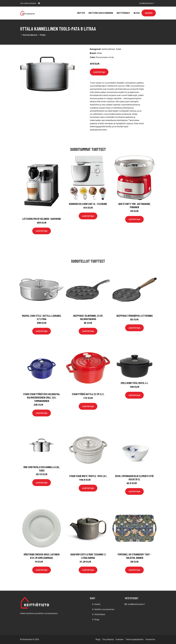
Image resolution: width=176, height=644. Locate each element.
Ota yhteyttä (108, 639)
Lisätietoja (99, 72)
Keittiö (81, 13)
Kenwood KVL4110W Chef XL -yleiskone (88, 204)
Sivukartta (150, 639)
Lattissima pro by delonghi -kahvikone (42, 219)
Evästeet (120, 639)
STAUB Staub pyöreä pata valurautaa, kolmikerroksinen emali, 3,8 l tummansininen (42, 397)
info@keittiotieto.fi (147, 3)
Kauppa (149, 13)
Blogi (137, 13)
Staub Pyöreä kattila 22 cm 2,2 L (88, 394)
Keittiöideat (123, 13)
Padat (43, 35)
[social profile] (39, 3)
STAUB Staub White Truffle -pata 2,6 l (88, 476)
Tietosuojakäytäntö (134, 639)
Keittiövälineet (30, 35)
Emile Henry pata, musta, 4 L (134, 383)
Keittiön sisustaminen (101, 13)
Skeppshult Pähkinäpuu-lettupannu (135, 316)
